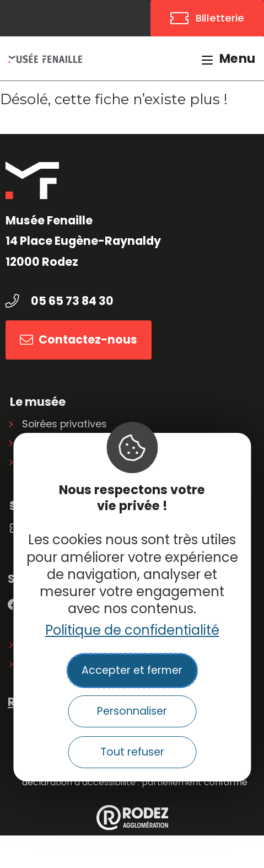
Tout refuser (132, 752)
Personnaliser (132, 711)
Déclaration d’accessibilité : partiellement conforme (135, 782)
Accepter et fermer (132, 670)
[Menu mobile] (229, 58)
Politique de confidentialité (132, 630)
